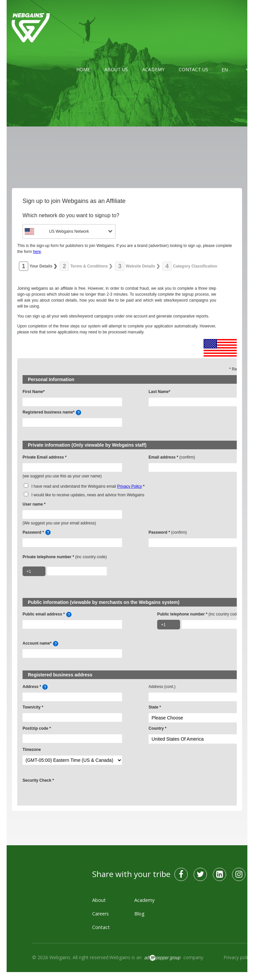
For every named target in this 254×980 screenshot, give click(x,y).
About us (116, 69)
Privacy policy (238, 957)
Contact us (193, 69)
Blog (139, 914)
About (99, 900)
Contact (101, 927)
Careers (100, 914)
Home (83, 69)
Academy (153, 69)
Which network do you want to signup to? (71, 215)
